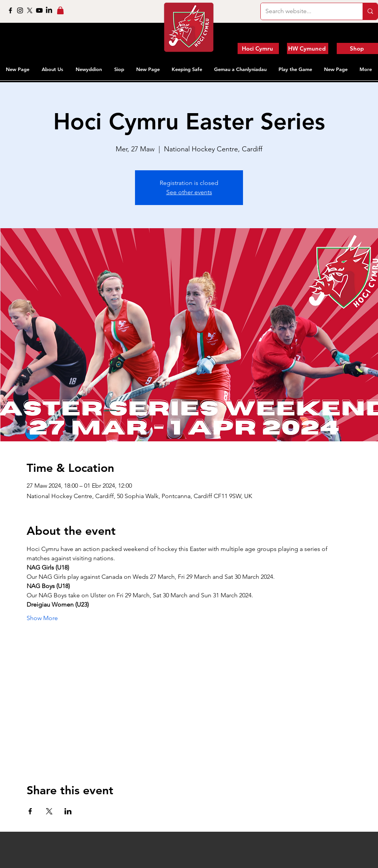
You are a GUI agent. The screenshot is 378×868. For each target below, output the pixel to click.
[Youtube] (39, 10)
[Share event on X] (49, 811)
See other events (189, 192)
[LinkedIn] (49, 10)
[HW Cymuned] (308, 48)
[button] (53, 69)
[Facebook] (10, 10)
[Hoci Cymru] (258, 48)
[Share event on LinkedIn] (68, 811)
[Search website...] (306, 11)
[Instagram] (20, 10)
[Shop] (357, 48)
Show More (42, 618)
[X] (30, 10)
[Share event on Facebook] (30, 811)
